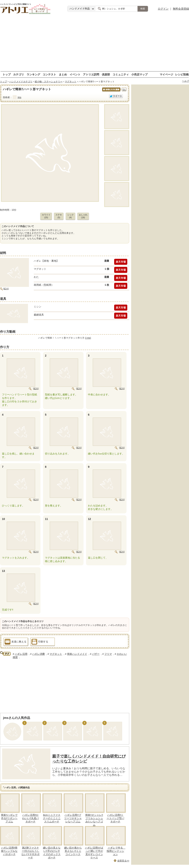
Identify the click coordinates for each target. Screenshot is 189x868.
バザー (96, 654)
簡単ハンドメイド (77, 654)
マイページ (166, 74)
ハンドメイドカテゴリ (21, 82)
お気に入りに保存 (111, 91)
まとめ (63, 74)
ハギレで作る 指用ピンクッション (116, 851)
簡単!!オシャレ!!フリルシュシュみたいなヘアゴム (94, 820)
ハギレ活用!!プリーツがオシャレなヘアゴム (73, 818)
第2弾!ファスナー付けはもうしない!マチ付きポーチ (31, 853)
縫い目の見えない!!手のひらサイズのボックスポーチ (52, 853)
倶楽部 (106, 74)
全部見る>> (123, 861)
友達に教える (16, 642)
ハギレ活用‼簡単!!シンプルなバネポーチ (9, 851)
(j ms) (88, 338)
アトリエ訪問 (91, 74)
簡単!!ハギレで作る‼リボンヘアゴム (9, 818)
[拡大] (6, 289)
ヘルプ (186, 81)
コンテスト (49, 74)
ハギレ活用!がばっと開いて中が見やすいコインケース (94, 853)
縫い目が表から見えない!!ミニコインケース (73, 851)
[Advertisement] (95, 44)
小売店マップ (139, 74)
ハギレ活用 (21, 654)
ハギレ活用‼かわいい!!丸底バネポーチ (30, 818)
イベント (75, 74)
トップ (7, 74)
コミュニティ (121, 74)
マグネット (71, 82)
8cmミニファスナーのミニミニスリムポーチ (52, 818)
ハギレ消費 (38, 654)
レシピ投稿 (182, 74)
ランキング (33, 74)
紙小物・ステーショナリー (49, 82)
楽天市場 (121, 262)
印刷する (40, 642)
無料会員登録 (181, 9)
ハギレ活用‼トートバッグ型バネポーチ (115, 818)
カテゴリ (19, 74)
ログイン (163, 9)
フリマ (108, 654)
